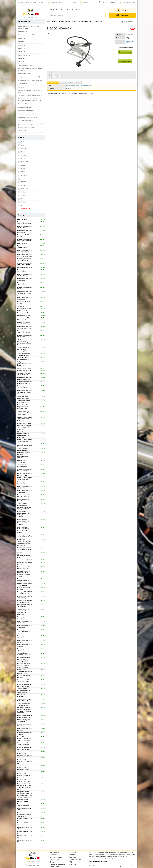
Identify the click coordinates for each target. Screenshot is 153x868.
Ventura (22, 149)
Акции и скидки (75, 860)
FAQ (71, 862)
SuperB (22, 195)
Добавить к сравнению (125, 48)
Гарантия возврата (56, 2)
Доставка (72, 83)
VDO (21, 142)
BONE (22, 205)
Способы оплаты (64, 83)
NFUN (22, 199)
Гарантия (79, 83)
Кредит (84, 2)
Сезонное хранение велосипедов (57, 865)
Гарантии (73, 857)
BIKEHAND (23, 189)
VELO (22, 172)
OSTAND (22, 165)
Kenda (22, 152)
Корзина (122, 15)
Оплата (72, 855)
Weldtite (22, 155)
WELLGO (23, 202)
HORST (22, 169)
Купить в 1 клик (125, 61)
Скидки (72, 2)
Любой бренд (24, 209)
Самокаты (53, 855)
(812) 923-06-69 (108, 2)
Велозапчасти (55, 860)
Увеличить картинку (54, 33)
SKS (21, 145)
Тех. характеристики (53, 83)
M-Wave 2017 (24, 162)
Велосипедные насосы (73, 86)
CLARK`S (23, 175)
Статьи (64, 9)
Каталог (54, 9)
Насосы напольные (86, 86)
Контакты (76, 9)
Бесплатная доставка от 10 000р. (31, 2)
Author (22, 159)
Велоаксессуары (56, 857)
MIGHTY (22, 182)
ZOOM (22, 179)
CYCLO (22, 192)
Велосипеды (54, 852)
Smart (22, 185)
